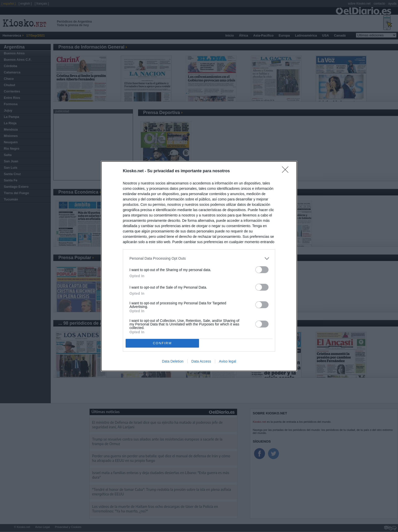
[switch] (262, 270)
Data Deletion (173, 361)
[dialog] (199, 266)
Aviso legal (228, 361)
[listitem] (199, 259)
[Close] (287, 171)
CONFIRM (162, 343)
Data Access (201, 361)
